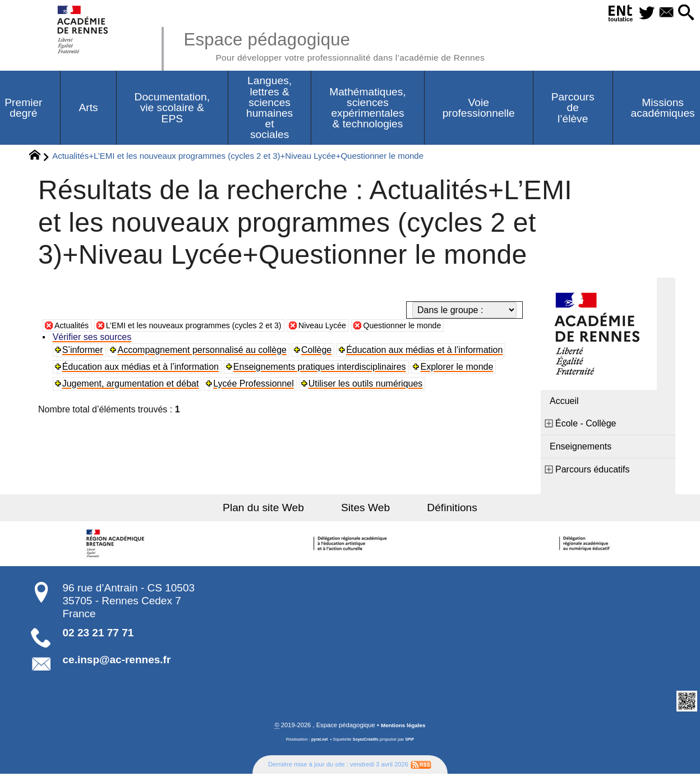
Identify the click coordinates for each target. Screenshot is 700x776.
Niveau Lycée (353, 327)
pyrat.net (317, 741)
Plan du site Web (276, 509)
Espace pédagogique (354, 45)
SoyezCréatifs (366, 741)
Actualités (74, 327)
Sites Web (365, 509)
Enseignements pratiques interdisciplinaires (321, 368)
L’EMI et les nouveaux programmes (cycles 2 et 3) (210, 327)
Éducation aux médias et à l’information (427, 352)
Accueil (564, 403)
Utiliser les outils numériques (367, 385)
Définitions (440, 509)
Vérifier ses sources (93, 339)
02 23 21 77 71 (98, 634)
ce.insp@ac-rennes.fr (117, 661)
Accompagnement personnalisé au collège (204, 352)
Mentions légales (403, 727)
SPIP (412, 741)
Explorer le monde (459, 368)
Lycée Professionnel (255, 385)
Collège (318, 352)
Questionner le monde (442, 327)
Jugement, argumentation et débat (132, 385)
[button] (684, 13)
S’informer (84, 352)
